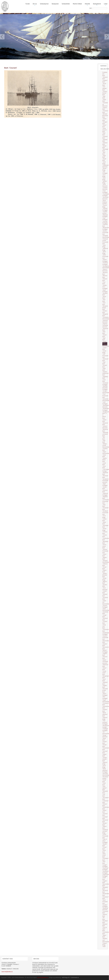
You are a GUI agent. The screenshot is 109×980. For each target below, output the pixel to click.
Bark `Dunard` (105, 365)
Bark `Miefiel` (105, 145)
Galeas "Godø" (104, 779)
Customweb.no (75, 978)
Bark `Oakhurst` (105, 493)
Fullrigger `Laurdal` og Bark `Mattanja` (105, 212)
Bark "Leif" (104, 794)
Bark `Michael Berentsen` (105, 114)
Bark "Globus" (105, 803)
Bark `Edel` (104, 132)
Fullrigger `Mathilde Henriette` (105, 386)
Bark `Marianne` (105, 422)
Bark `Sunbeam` (105, 382)
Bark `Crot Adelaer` (105, 87)
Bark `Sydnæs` (105, 139)
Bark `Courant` (105, 344)
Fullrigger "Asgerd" (105, 653)
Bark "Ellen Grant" (104, 854)
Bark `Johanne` (105, 76)
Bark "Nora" (104, 678)
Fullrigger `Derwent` (105, 293)
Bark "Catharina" (105, 800)
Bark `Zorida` (104, 578)
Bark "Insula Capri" (104, 671)
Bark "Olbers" (105, 826)
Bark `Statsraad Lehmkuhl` (105, 433)
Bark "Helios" (104, 810)
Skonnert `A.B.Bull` (105, 187)
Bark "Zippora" (105, 762)
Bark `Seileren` (105, 142)
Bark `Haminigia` (105, 525)
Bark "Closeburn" (106, 896)
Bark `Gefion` (105, 118)
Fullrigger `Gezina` (105, 230)
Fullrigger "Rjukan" (105, 843)
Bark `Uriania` (105, 534)
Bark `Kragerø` (105, 80)
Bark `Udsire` (105, 419)
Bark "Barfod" (105, 650)
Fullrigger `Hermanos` (106, 196)
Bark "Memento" (105, 819)
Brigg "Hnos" (104, 765)
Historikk (87, 4)
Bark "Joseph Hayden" (105, 758)
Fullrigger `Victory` (105, 486)
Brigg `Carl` (104, 353)
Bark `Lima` (104, 379)
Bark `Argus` (104, 451)
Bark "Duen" (104, 850)
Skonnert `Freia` (105, 190)
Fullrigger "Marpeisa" (105, 907)
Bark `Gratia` (104, 350)
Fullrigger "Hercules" (105, 773)
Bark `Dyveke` (105, 584)
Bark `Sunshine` (105, 597)
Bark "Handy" (105, 744)
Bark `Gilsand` (105, 278)
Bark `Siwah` (104, 158)
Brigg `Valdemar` (105, 248)
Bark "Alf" (104, 917)
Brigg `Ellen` (104, 177)
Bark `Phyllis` (105, 341)
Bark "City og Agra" (104, 927)
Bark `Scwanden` (106, 507)
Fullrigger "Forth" (105, 877)
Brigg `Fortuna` (105, 531)
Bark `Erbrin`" (105, 124)
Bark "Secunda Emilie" (105, 689)
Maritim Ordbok (77, 4)
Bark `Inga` (104, 440)
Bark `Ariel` (104, 302)
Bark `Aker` (104, 299)
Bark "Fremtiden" (106, 858)
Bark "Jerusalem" (106, 797)
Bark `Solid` (104, 161)
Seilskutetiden (66, 4)
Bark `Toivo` (104, 587)
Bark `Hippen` (105, 557)
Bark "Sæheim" (105, 682)
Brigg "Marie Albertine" (105, 769)
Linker (106, 4)
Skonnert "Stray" (105, 738)
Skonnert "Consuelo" (105, 910)
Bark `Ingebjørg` (105, 376)
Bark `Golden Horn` (105, 285)
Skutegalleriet (97, 4)
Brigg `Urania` (105, 518)
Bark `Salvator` (105, 594)
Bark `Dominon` (105, 618)
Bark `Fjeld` (104, 368)
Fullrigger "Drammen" (105, 867)
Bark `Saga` (104, 155)
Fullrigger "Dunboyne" (106, 870)
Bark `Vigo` (104, 96)
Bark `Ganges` (105, 121)
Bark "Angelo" (105, 880)
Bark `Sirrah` (104, 83)
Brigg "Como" (104, 834)
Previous (3, 37)
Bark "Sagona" (105, 717)
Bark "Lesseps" (105, 816)
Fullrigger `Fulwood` (105, 224)
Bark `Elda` (104, 331)
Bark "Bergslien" (105, 886)
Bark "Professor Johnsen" (105, 830)
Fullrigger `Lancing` (105, 220)
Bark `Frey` (104, 281)
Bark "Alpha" (104, 659)
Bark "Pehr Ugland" (104, 786)
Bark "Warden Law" (105, 938)
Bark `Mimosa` (105, 275)
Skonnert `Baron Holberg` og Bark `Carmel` (105, 202)
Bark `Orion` (104, 465)
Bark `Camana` (105, 136)
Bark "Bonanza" (105, 890)
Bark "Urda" (104, 782)
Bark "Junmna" (105, 813)
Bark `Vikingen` (105, 560)
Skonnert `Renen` (105, 168)
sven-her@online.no (7, 972)
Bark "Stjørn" (104, 935)
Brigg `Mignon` (105, 581)
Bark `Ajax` (104, 152)
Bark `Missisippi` (105, 148)
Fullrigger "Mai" (105, 696)
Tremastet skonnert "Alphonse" (105, 663)
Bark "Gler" (104, 861)
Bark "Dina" (104, 899)
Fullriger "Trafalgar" (105, 728)
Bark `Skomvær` (105, 475)
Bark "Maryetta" (105, 790)
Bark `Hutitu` (104, 99)
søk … (89, 7)
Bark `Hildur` (104, 521)
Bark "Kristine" (105, 709)
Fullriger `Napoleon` (105, 472)
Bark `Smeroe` (105, 549)
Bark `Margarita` (105, 313)
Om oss (35, 4)
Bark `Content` (105, 621)
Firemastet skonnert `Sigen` (105, 482)
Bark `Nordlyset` (105, 510)
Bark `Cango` (105, 614)
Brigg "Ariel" (104, 946)
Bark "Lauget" (105, 864)
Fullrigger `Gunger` (105, 390)
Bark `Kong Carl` (104, 625)
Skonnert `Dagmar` (105, 323)
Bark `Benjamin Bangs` (105, 306)
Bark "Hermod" (105, 750)
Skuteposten (55, 4)
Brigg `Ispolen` (105, 180)
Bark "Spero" (104, 693)
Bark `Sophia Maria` (104, 458)
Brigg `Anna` (104, 184)
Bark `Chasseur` (105, 110)
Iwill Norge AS (66, 978)
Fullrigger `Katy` (105, 217)
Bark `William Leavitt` (105, 444)
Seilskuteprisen (44, 4)
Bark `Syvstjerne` (106, 478)
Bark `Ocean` (105, 566)
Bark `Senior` (105, 528)
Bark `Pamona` (105, 489)
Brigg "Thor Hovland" (105, 721)
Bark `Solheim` (105, 425)
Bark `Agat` (104, 337)
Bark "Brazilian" (105, 920)
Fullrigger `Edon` (105, 608)
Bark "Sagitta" (105, 685)
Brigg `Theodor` (105, 208)
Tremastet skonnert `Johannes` (105, 327)
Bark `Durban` (105, 310)
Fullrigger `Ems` (105, 174)
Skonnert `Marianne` (105, 429)
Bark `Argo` (104, 361)
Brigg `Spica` (104, 251)
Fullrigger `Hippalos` (105, 496)
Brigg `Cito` (104, 171)
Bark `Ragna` (105, 570)
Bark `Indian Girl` (104, 601)
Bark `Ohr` (104, 437)
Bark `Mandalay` (105, 541)
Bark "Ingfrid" (104, 754)
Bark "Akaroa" (105, 914)
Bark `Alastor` (105, 334)
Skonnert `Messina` (105, 272)
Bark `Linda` (104, 462)
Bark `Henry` (104, 296)
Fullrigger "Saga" (105, 699)
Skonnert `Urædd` (105, 590)
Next (106, 37)
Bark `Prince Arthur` (104, 545)
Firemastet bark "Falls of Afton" (105, 838)
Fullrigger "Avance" (105, 635)
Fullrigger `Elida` (105, 289)
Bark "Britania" (105, 923)
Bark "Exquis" (105, 741)
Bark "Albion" (104, 667)
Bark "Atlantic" (105, 643)
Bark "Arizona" (105, 656)
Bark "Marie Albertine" (105, 713)
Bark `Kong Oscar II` (105, 128)
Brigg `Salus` (104, 254)
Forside (28, 4)
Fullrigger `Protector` (105, 262)
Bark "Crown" (105, 847)
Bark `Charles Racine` (105, 92)
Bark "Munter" (105, 823)
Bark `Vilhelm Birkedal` (105, 573)
